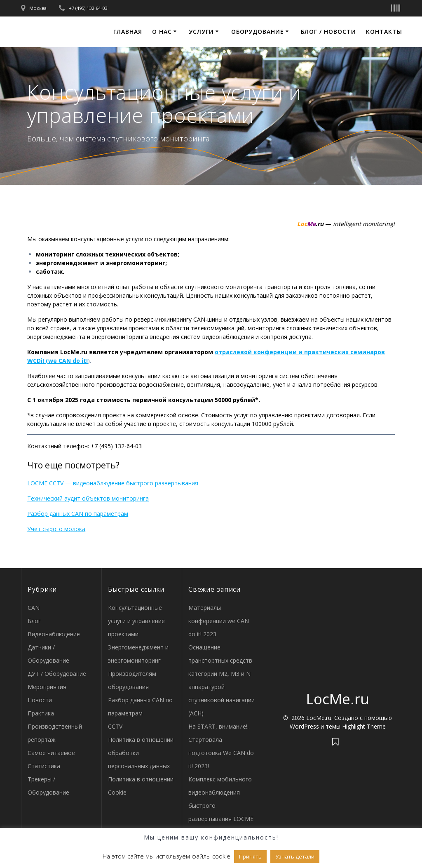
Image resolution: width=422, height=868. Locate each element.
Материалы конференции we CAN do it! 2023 (219, 621)
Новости (40, 700)
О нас (162, 32)
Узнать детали (295, 856)
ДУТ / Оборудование (57, 674)
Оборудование (258, 32)
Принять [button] (250, 856)
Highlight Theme (364, 726)
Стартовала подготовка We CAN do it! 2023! (221, 753)
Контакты (384, 32)
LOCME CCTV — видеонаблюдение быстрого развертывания (113, 483)
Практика (41, 713)
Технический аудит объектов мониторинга (88, 498)
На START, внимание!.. (219, 726)
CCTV (115, 726)
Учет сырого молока (56, 529)
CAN (34, 608)
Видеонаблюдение (54, 634)
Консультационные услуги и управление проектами (136, 621)
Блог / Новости (328, 32)
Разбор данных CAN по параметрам (78, 514)
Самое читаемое (51, 753)
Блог (34, 621)
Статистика (44, 766)
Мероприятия (47, 687)
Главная (128, 32)
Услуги (201, 32)
